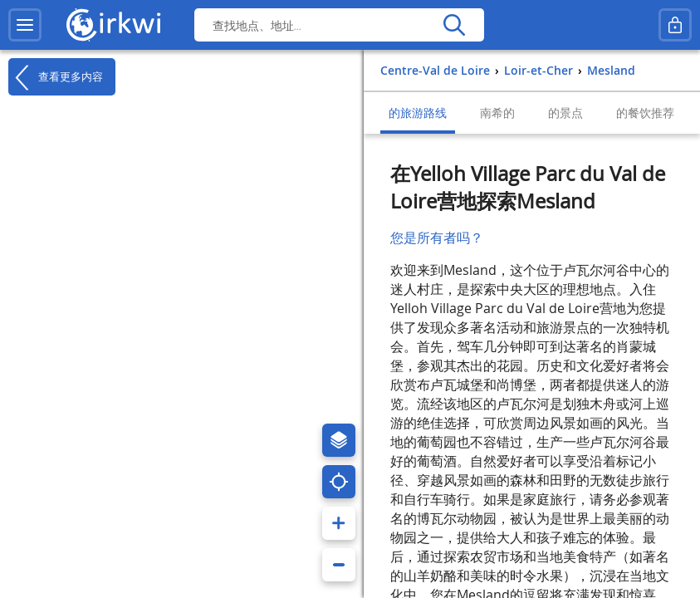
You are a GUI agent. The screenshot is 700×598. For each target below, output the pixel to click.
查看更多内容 (56, 77)
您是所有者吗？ (437, 238)
